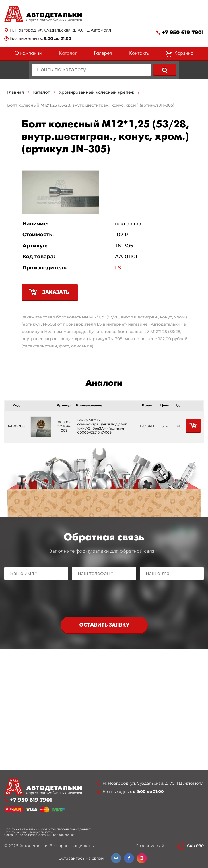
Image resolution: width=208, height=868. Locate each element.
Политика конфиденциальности (28, 832)
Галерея (103, 53)
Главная (15, 92)
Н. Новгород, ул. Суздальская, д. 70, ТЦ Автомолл (61, 30)
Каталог (68, 53)
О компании (28, 53)
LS (118, 268)
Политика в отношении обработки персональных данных (47, 829)
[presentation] (104, 597)
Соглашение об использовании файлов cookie (39, 835)
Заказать (56, 293)
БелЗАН (147, 426)
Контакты (139, 53)
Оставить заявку (104, 625)
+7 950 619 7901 (183, 33)
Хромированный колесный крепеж (97, 92)
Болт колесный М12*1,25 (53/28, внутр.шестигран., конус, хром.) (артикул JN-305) (91, 105)
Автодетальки (33, 846)
